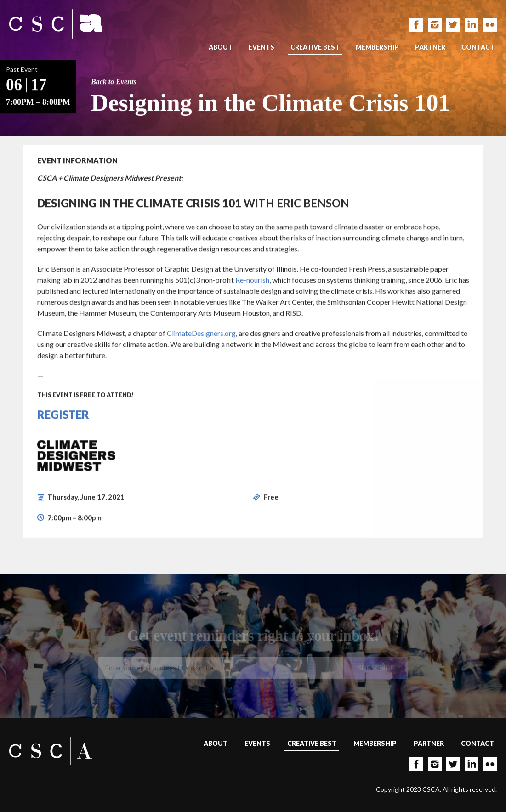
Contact (478, 47)
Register (63, 415)
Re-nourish (252, 280)
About (221, 47)
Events (262, 47)
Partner (430, 47)
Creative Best (315, 47)
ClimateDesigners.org (201, 333)
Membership (377, 47)
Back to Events (114, 82)
